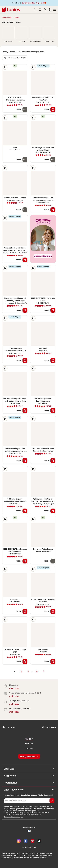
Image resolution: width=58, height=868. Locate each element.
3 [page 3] (28, 671)
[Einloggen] (50, 10)
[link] (8, 32)
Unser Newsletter (29, 790)
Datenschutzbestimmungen (13, 817)
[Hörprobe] (5, 67)
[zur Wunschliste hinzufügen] (25, 67)
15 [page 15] (37, 671)
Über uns (29, 769)
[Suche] (35, 10)
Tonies (17, 18)
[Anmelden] (52, 801)
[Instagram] (19, 841)
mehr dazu (14, 688)
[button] (40, 10)
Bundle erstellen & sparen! (33, 3)
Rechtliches (29, 783)
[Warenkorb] (45, 10)
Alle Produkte (7, 18)
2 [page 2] (21, 671)
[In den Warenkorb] (53, 109)
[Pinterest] (32, 841)
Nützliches (29, 776)
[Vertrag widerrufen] (29, 756)
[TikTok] (39, 841)
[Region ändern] (49, 727)
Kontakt (8, 727)
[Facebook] (26, 841)
